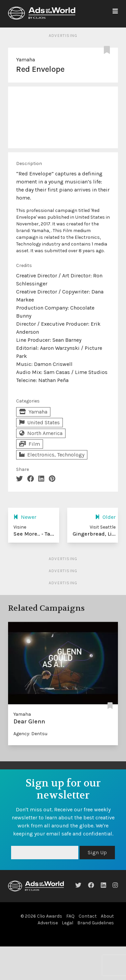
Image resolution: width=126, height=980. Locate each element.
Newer (25, 517)
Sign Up (97, 852)
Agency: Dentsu (30, 734)
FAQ (70, 916)
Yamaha (26, 60)
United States (39, 422)
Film (30, 444)
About (107, 916)
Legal (68, 923)
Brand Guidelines (96, 923)
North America (41, 433)
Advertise (48, 923)
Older (105, 517)
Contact (88, 916)
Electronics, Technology (52, 455)
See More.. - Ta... (34, 534)
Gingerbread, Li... (94, 534)
